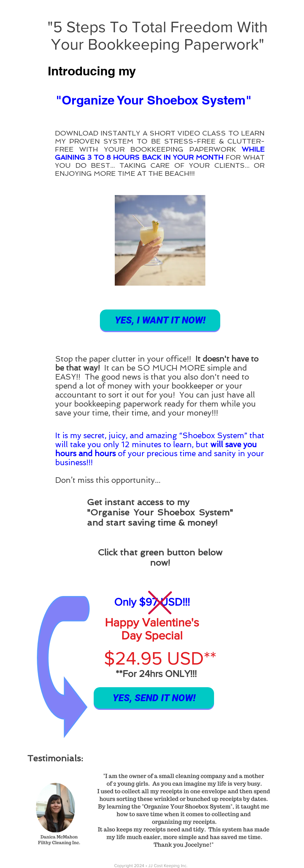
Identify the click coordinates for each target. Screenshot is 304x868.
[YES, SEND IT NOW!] (154, 698)
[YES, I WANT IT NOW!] (160, 320)
